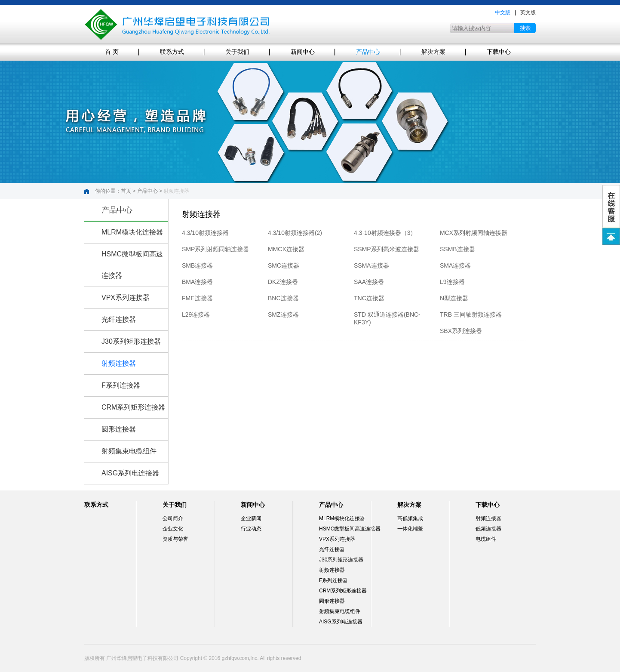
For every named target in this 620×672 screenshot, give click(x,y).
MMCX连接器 (286, 249)
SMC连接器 (284, 265)
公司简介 (173, 518)
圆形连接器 (119, 429)
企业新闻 (251, 518)
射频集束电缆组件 (129, 451)
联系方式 (172, 52)
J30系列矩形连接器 (131, 341)
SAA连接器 (369, 282)
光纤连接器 (119, 319)
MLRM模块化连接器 (132, 232)
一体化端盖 (410, 529)
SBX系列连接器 (461, 331)
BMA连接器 (197, 282)
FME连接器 (197, 298)
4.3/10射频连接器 (205, 233)
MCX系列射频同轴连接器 (474, 233)
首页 (126, 191)
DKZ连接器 (283, 282)
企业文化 (173, 529)
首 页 (112, 52)
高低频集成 (410, 518)
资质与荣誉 (175, 539)
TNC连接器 (369, 298)
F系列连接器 (121, 385)
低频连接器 (488, 529)
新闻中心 (303, 52)
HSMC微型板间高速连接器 (350, 529)
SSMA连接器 (371, 265)
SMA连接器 (455, 265)
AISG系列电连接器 (130, 473)
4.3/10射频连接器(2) (295, 233)
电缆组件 (486, 539)
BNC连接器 (283, 298)
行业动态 (251, 529)
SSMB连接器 (457, 249)
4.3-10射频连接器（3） (385, 233)
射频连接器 (119, 363)
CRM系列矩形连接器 (133, 407)
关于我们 (237, 52)
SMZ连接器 (283, 314)
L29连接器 (196, 314)
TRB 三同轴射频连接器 (471, 314)
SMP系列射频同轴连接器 (215, 249)
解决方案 (433, 52)
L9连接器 (452, 282)
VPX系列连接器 (126, 297)
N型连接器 (454, 298)
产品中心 (368, 52)
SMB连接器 (197, 265)
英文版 (528, 12)
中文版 (503, 12)
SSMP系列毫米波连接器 (387, 249)
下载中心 (499, 52)
